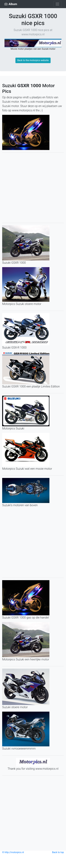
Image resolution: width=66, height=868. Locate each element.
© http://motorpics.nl (13, 852)
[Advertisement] (33, 188)
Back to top (58, 852)
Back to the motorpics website (33, 60)
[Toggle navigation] (57, 4)
